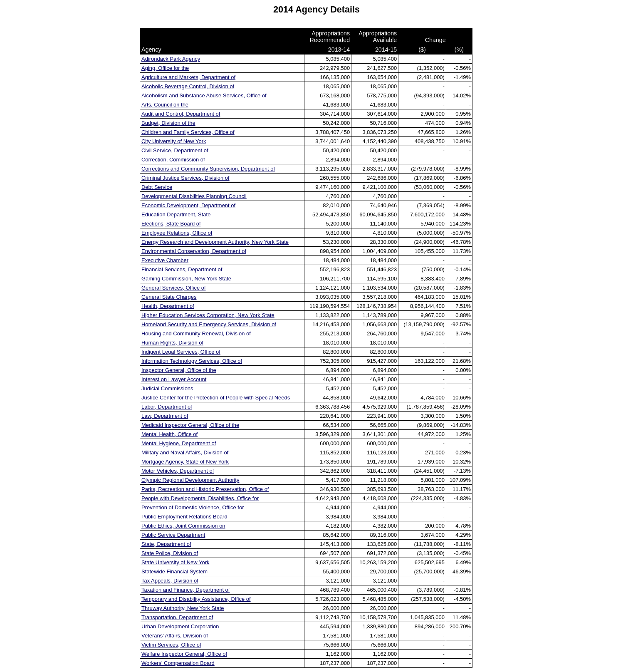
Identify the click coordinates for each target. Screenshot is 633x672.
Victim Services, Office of (171, 645)
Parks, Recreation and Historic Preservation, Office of (205, 489)
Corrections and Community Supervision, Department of (208, 169)
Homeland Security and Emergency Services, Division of (209, 324)
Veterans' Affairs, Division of (175, 636)
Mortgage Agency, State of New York (185, 462)
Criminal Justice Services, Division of (185, 178)
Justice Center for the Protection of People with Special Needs (216, 398)
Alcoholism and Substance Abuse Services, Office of (204, 95)
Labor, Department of (167, 407)
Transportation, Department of (177, 617)
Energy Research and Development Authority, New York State (215, 242)
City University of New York (174, 141)
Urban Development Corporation (180, 626)
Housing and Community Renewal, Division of (196, 334)
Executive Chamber (165, 260)
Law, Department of (165, 416)
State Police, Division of (170, 553)
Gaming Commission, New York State (186, 279)
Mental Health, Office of (169, 434)
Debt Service (157, 187)
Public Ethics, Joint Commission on (183, 526)
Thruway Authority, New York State (183, 608)
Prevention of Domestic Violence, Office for (193, 507)
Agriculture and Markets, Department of (188, 77)
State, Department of (166, 544)
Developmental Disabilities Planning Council (194, 196)
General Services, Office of (174, 288)
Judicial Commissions (167, 388)
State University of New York (175, 562)
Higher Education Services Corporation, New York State (208, 315)
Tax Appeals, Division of (170, 581)
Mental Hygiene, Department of (179, 443)
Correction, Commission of (173, 160)
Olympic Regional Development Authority (190, 480)
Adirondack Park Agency (171, 59)
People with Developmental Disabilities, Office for (200, 498)
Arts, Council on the (165, 105)
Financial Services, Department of (182, 269)
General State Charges (169, 297)
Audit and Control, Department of (181, 114)
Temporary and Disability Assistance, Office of (196, 599)
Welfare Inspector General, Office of (184, 654)
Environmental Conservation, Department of (194, 251)
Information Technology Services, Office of (192, 361)
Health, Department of (168, 306)
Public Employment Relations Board (184, 517)
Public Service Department (173, 535)
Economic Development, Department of (188, 205)
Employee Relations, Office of (177, 233)
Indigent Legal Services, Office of (181, 352)
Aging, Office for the (165, 68)
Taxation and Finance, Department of (185, 590)
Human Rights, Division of (172, 343)
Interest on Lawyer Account (174, 379)
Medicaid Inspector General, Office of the (190, 425)
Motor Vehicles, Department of (178, 471)
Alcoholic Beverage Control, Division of (188, 86)
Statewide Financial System (174, 572)
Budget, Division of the (168, 123)
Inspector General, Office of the (179, 370)
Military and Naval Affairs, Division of (185, 453)
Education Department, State (176, 214)
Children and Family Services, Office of (188, 132)
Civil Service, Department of (175, 150)
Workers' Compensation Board (178, 663)
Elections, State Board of (171, 224)
